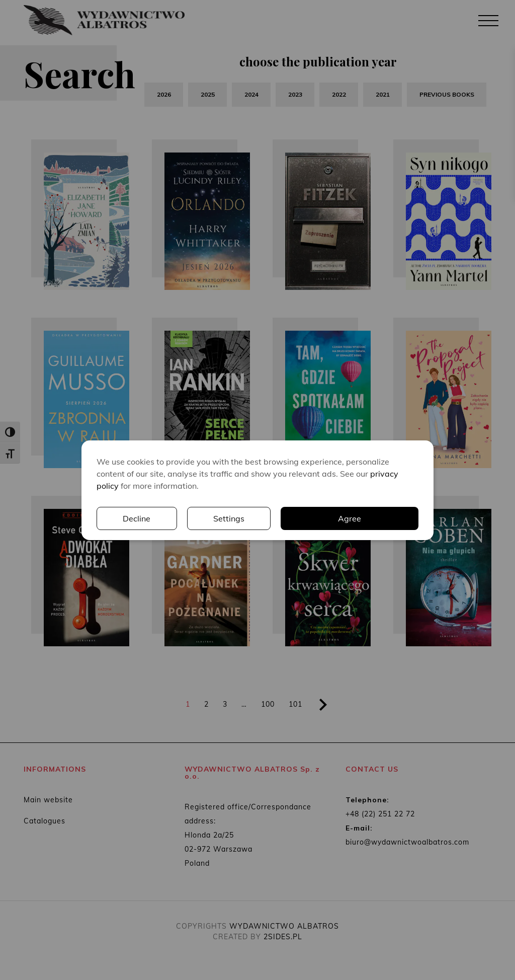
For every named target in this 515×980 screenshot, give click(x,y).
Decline (137, 518)
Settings (229, 518)
